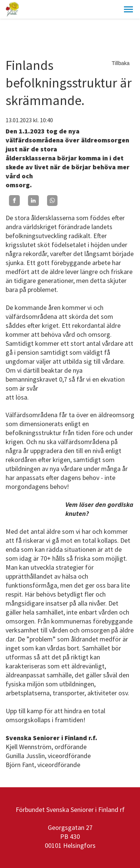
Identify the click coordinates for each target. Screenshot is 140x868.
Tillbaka (121, 63)
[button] (128, 9)
